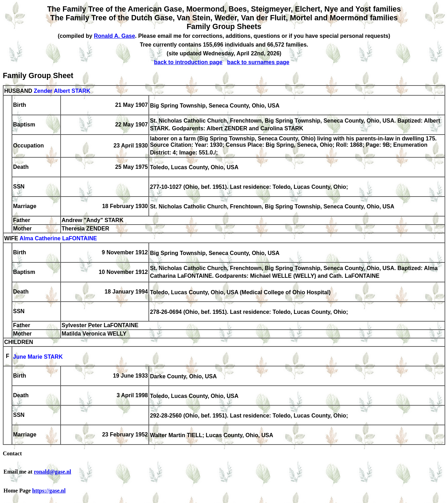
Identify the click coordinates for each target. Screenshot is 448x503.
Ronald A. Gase (114, 36)
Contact (12, 453)
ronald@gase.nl (53, 472)
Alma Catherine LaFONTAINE (58, 238)
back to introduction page (188, 62)
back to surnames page (258, 62)
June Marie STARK (38, 357)
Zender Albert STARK (62, 91)
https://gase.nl (49, 491)
